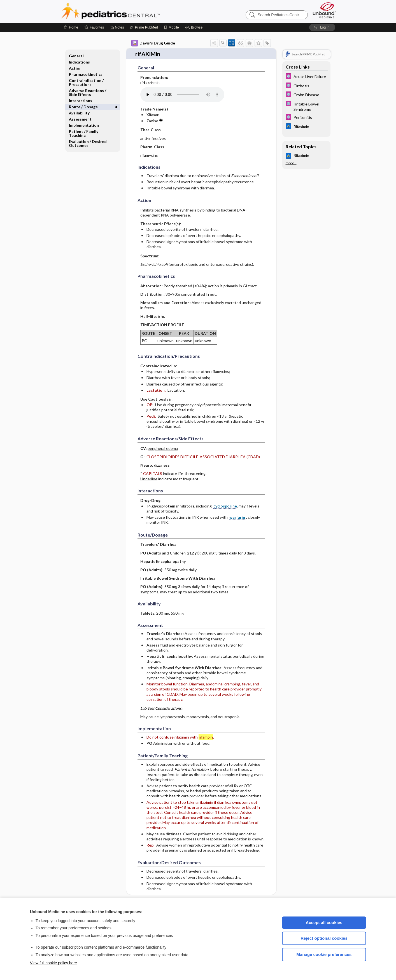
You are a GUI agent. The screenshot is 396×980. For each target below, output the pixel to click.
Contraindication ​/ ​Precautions (87, 82)
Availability (79, 113)
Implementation (84, 125)
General (76, 56)
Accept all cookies (324, 923)
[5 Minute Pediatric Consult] (306, 77)
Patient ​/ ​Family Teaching (84, 133)
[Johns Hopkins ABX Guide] (306, 127)
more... (291, 163)
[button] (194, 27)
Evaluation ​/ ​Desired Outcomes (88, 143)
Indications (79, 62)
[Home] (71, 27)
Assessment (80, 119)
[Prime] (144, 27)
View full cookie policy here (53, 963)
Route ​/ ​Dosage (83, 107)
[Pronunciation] (182, 93)
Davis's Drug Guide (153, 43)
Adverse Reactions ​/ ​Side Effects (88, 92)
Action (75, 68)
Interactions (81, 101)
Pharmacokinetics (86, 74)
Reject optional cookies (324, 938)
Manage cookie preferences (324, 954)
